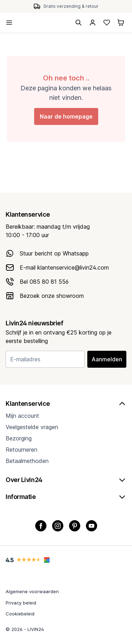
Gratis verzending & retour (71, 6)
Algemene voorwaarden (32, 591)
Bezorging (19, 438)
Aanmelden (107, 359)
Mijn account (22, 416)
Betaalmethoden (27, 461)
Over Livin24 (66, 480)
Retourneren (21, 450)
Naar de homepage (66, 116)
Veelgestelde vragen (32, 427)
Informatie (66, 497)
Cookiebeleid (20, 614)
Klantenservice (66, 404)
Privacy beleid (21, 603)
